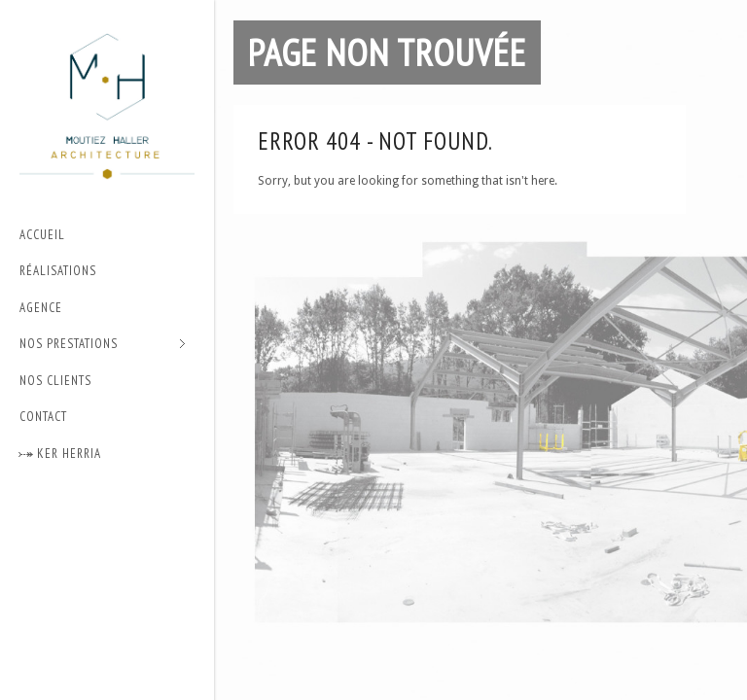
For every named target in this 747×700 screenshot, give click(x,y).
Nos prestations (103, 345)
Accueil (42, 235)
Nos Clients (55, 381)
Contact (43, 417)
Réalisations (58, 271)
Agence (41, 308)
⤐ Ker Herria (60, 454)
